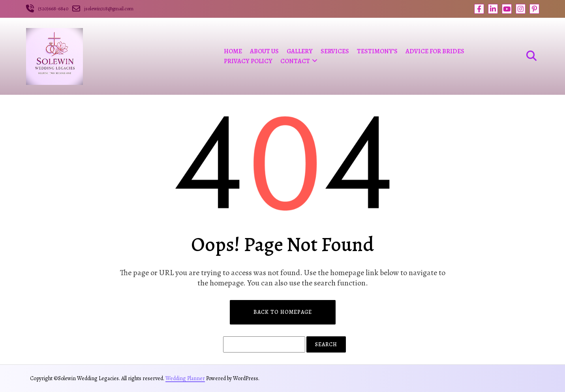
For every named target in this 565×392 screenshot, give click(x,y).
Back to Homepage (283, 312)
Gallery (300, 51)
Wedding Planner (185, 378)
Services (335, 51)
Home (233, 51)
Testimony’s (377, 51)
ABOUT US (264, 51)
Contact (295, 61)
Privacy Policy (248, 61)
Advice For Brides (435, 51)
